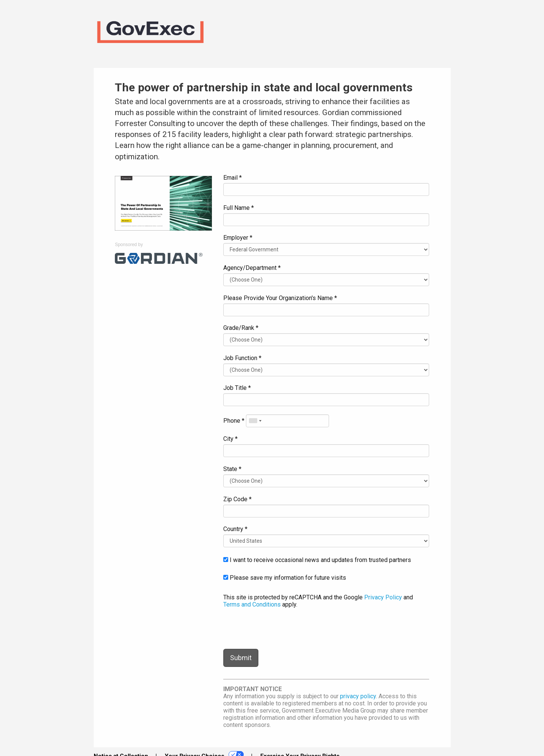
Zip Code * (237, 499)
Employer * (238, 238)
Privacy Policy (383, 597)
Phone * (234, 421)
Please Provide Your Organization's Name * (280, 298)
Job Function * (242, 358)
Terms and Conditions (252, 604)
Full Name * (239, 208)
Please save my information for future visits (285, 578)
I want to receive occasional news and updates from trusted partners (317, 560)
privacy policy (358, 696)
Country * (235, 529)
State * (232, 469)
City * (230, 439)
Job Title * (237, 388)
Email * (233, 178)
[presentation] (281, 628)
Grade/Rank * (241, 328)
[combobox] (255, 421)
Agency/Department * (252, 268)
